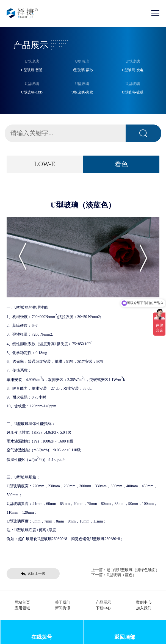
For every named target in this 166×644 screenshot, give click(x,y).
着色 (121, 164)
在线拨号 (42, 637)
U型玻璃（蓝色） (121, 575)
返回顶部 (125, 637)
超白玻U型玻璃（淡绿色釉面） (133, 570)
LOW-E (45, 164)
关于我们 (63, 602)
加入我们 (144, 608)
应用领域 (22, 608)
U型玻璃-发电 (133, 70)
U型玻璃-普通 (32, 70)
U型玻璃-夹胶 (82, 92)
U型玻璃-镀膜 (133, 92)
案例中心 (144, 602)
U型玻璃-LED (32, 92)
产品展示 (103, 602)
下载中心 (103, 608)
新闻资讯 (63, 608)
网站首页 (22, 602)
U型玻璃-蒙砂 (82, 70)
